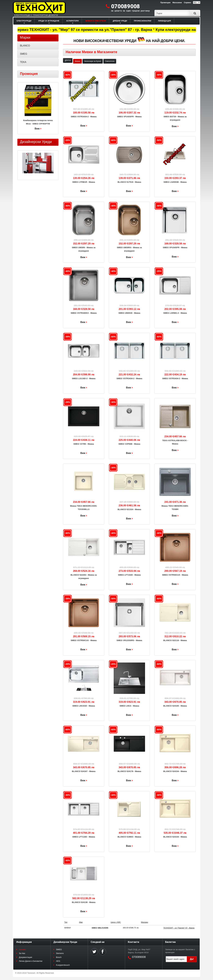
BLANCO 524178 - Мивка (129, 771)
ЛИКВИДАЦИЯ (164, 21)
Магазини (177, 3)
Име (81, 922)
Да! (192, 959)
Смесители (110, 61)
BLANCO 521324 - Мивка (129, 509)
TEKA (23, 62)
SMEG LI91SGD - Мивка (84, 706)
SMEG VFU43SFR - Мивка (129, 117)
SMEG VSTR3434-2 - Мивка (84, 117)
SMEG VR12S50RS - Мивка (129, 640)
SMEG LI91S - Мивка (129, 706)
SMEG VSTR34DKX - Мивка (84, 313)
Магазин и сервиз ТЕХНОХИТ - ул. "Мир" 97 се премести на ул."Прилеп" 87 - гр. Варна (83, 30)
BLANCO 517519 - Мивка (129, 182)
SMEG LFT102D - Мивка (129, 575)
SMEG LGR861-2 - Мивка (175, 313)
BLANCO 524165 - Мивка (175, 706)
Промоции (165, 3)
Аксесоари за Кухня (93, 61)
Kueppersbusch (63, 965)
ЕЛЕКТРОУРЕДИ (24, 21)
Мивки (77, 61)
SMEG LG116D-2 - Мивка (84, 378)
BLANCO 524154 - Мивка (175, 771)
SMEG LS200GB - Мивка (175, 182)
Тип (66, 922)
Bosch (59, 957)
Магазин (144, 922)
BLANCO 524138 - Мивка (84, 902)
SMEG (24, 54)
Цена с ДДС (116, 922)
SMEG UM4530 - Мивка (129, 313)
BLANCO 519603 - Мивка (129, 837)
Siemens (60, 953)
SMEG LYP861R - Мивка (84, 182)
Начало (22, 949)
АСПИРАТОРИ (72, 21)
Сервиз (187, 3)
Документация (26, 957)
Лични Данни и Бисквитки (31, 961)
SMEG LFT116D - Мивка (84, 837)
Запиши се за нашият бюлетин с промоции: (180, 951)
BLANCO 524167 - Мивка (84, 771)
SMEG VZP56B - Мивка (129, 444)
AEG (58, 961)
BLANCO (25, 46)
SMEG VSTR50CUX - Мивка (175, 575)
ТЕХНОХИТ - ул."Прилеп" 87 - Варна (179, 928)
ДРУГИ (68, 60)
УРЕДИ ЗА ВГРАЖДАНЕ (49, 21)
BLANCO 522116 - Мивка (175, 640)
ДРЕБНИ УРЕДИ (120, 21)
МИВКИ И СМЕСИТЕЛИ (96, 21)
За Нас (22, 953)
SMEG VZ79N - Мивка (84, 444)
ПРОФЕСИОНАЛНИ (142, 21)
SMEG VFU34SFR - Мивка (175, 248)
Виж (83, 126)
